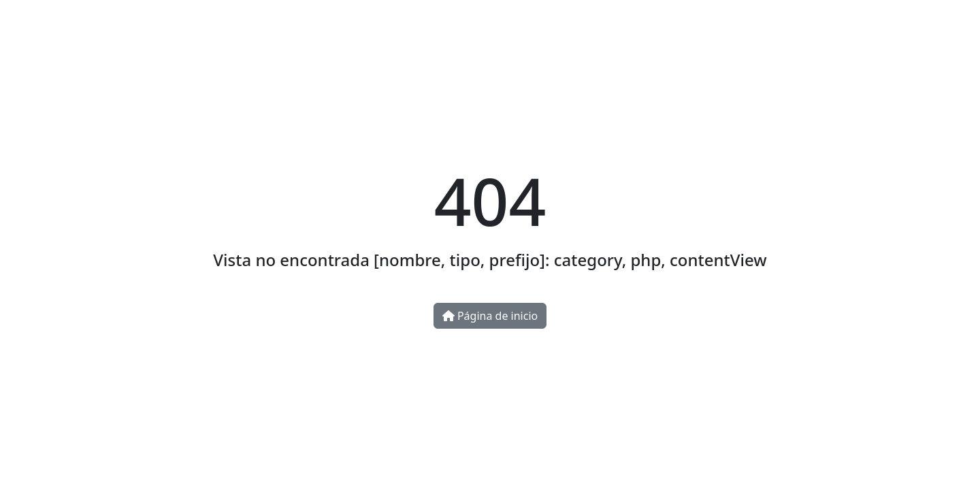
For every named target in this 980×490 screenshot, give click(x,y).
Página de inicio (490, 316)
